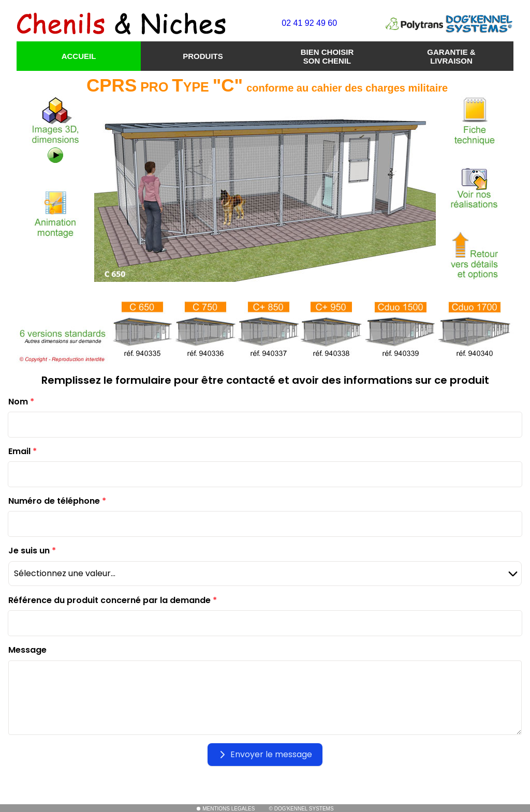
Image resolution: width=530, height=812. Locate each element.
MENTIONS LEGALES (225, 809)
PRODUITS (203, 56)
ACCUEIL (79, 56)
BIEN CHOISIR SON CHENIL (327, 56)
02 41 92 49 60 (309, 23)
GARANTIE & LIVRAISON (451, 56)
